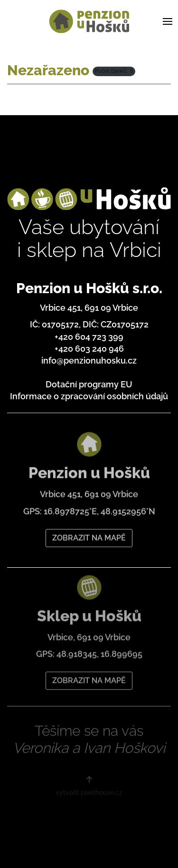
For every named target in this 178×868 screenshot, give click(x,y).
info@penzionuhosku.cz (89, 360)
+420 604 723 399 (89, 337)
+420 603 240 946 (89, 349)
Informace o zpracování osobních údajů (89, 396)
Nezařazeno (48, 70)
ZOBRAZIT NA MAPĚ (89, 534)
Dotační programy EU (89, 384)
